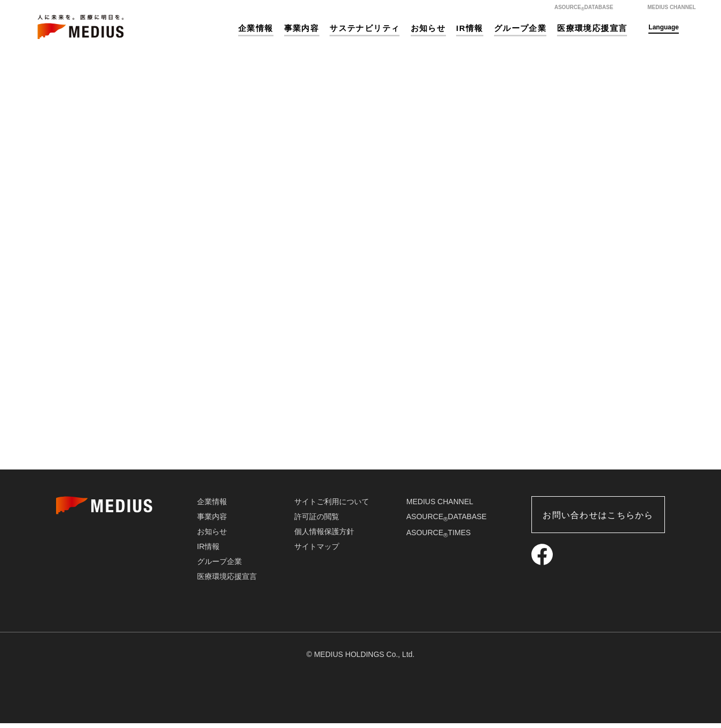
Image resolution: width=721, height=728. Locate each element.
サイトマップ (317, 551)
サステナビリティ (365, 28)
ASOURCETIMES (439, 537)
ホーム (605, 70)
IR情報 (470, 28)
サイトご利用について (332, 506)
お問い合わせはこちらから (598, 520)
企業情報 (256, 28)
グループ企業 (520, 28)
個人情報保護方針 (324, 536)
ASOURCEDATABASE (446, 521)
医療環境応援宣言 (592, 28)
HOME (305, 273)
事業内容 (302, 28)
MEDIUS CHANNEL (440, 506)
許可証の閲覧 (317, 521)
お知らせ (428, 28)
